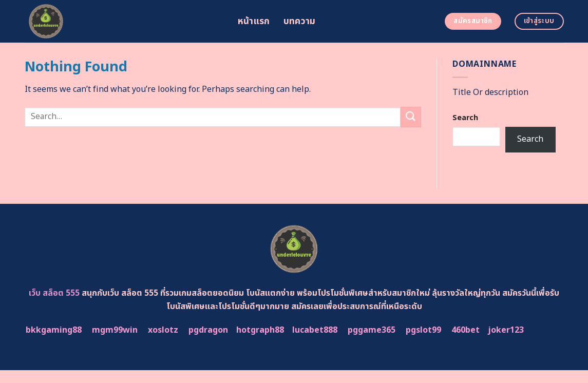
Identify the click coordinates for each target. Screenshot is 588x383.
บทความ (300, 21)
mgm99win (115, 330)
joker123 (506, 330)
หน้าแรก (254, 21)
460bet (466, 330)
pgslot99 (423, 330)
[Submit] (411, 117)
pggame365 (372, 330)
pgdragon (208, 330)
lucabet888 (315, 330)
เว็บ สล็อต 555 (54, 293)
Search (465, 118)
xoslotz (163, 330)
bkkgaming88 (54, 330)
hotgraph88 (260, 330)
